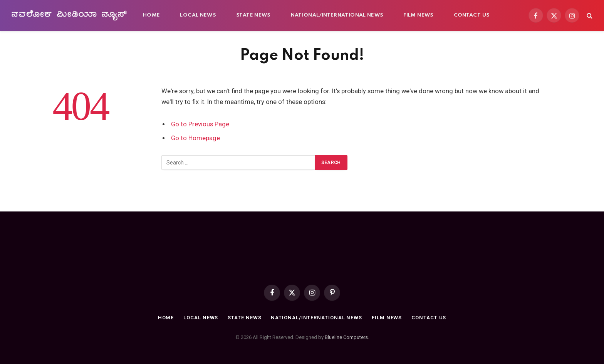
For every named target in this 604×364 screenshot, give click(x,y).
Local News (198, 15)
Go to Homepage (195, 138)
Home (151, 15)
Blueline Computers (346, 337)
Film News (418, 15)
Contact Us (472, 15)
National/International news (337, 15)
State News (253, 15)
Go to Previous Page (200, 124)
